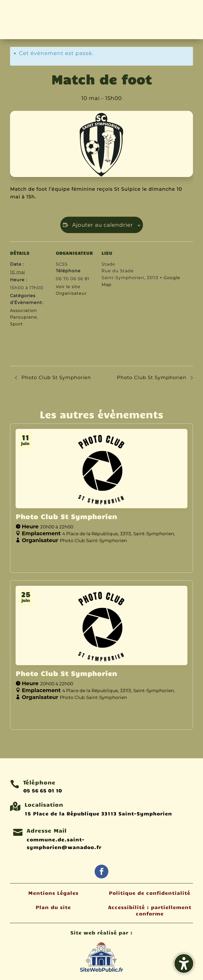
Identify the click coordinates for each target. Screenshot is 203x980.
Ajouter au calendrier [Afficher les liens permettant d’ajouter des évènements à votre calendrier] (103, 225)
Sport (17, 324)
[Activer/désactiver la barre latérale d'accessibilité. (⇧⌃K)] (184, 963)
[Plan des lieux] (129, 329)
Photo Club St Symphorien (55, 378)
